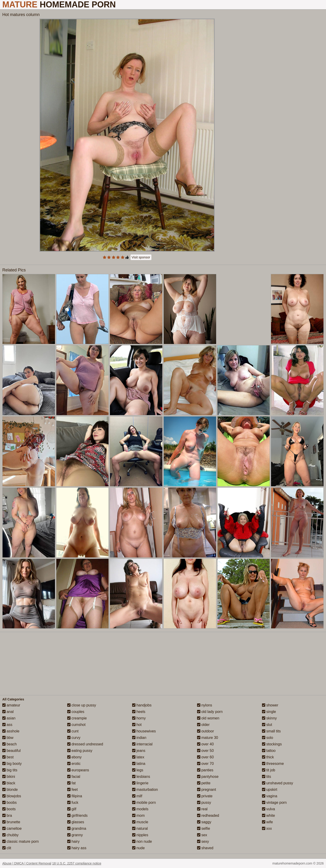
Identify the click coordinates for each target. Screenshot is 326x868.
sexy (203, 841)
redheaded (208, 816)
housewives (144, 731)
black (9, 783)
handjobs (142, 705)
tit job (269, 770)
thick (268, 757)
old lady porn (210, 712)
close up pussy (82, 705)
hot (137, 725)
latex (138, 757)
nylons (205, 705)
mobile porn (144, 803)
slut (267, 725)
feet (72, 790)
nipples (140, 835)
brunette (11, 822)
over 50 (205, 751)
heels (139, 712)
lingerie (140, 783)
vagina (270, 796)
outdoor (206, 731)
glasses (76, 822)
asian (9, 718)
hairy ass (77, 848)
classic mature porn (21, 841)
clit (7, 848)
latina (139, 764)
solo (268, 738)
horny (139, 718)
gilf (72, 809)
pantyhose (208, 777)
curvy (74, 738)
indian (139, 738)
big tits (10, 770)
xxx (267, 828)
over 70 (205, 764)
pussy (204, 803)
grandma (77, 828)
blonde (10, 790)
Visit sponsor (141, 257)
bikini (9, 777)
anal (8, 712)
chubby (10, 835)
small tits (271, 731)
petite (204, 783)
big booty (12, 764)
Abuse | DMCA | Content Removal (27, 863)
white (268, 816)
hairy (73, 841)
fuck (73, 803)
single (269, 712)
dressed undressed (85, 744)
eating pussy (80, 751)
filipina (75, 796)
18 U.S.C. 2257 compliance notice (77, 863)
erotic (74, 764)
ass (7, 725)
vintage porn (274, 803)
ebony (74, 757)
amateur (11, 705)
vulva (268, 809)
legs (138, 770)
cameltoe (12, 828)
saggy (204, 822)
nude (138, 848)
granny (75, 835)
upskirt (270, 790)
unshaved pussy (278, 783)
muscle (140, 822)
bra (7, 816)
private (205, 796)
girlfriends (77, 816)
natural (140, 828)
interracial (142, 744)
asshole (11, 731)
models (140, 809)
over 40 (205, 744)
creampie (77, 718)
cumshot (76, 725)
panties (205, 770)
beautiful (11, 751)
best (8, 757)
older (203, 725)
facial (74, 777)
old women (208, 718)
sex (202, 835)
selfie (204, 828)
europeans (78, 770)
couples (76, 712)
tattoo (269, 751)
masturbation (145, 790)
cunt (73, 731)
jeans (139, 751)
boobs (10, 803)
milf (137, 796)
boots (9, 809)
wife (267, 822)
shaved (205, 848)
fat (71, 783)
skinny (269, 718)
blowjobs (12, 796)
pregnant (207, 790)
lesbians (141, 777)
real (202, 809)
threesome (273, 764)
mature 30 (208, 738)
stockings (272, 744)
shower (270, 705)
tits (267, 777)
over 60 (205, 757)
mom (138, 816)
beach (10, 744)
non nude (142, 841)
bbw (8, 738)
